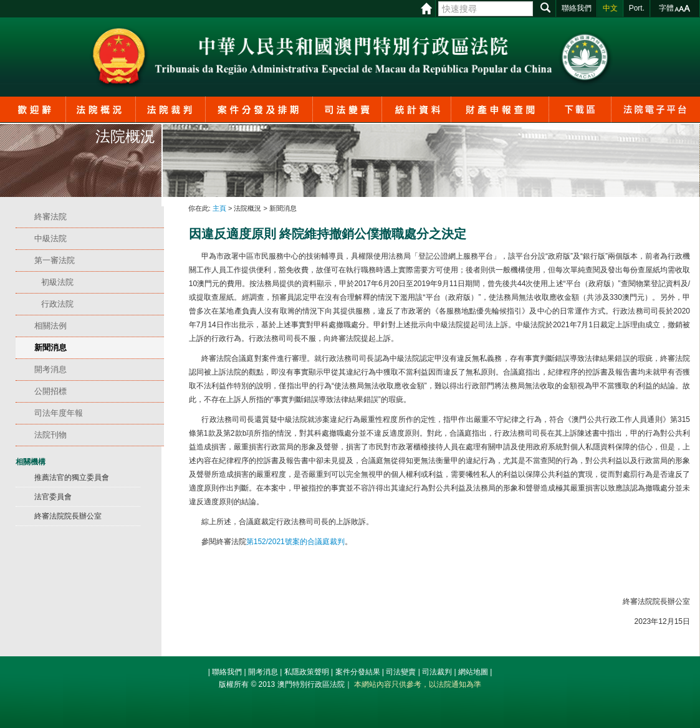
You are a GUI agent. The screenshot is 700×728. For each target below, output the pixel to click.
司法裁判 (437, 672)
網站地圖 (473, 672)
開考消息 (263, 672)
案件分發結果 (358, 672)
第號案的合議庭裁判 (295, 542)
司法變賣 (401, 672)
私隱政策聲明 (307, 672)
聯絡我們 (227, 672)
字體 (666, 8)
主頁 (219, 208)
